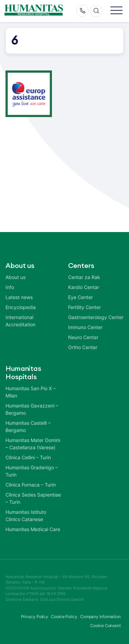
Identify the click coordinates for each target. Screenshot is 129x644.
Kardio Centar (84, 287)
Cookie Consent (105, 626)
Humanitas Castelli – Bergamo (28, 426)
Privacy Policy (35, 617)
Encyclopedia (21, 307)
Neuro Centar (83, 337)
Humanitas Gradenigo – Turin (32, 471)
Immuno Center (85, 327)
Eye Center (80, 297)
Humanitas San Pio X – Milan (31, 392)
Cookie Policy (64, 617)
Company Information (100, 617)
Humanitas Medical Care (33, 529)
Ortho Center (83, 347)
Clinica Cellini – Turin (28, 457)
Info (10, 287)
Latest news (19, 297)
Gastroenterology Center (96, 317)
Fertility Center (84, 307)
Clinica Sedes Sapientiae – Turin (33, 498)
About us (15, 277)
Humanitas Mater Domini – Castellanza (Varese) (33, 444)
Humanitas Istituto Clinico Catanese (26, 516)
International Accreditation (20, 321)
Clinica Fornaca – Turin (31, 485)
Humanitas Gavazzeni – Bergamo (32, 409)
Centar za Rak (84, 277)
